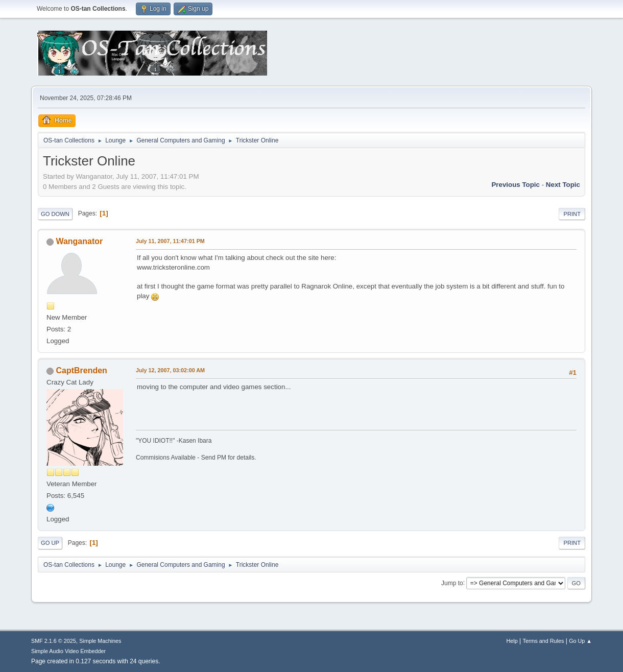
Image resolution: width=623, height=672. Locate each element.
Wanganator (79, 241)
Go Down (55, 214)
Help (512, 641)
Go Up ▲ (580, 641)
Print (572, 214)
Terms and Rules (544, 641)
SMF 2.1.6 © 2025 (54, 641)
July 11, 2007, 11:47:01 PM (170, 241)
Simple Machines (100, 641)
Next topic (563, 185)
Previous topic (516, 185)
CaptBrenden (81, 370)
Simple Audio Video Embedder (68, 651)
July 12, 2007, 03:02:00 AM (170, 370)
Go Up (50, 543)
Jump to (452, 583)
